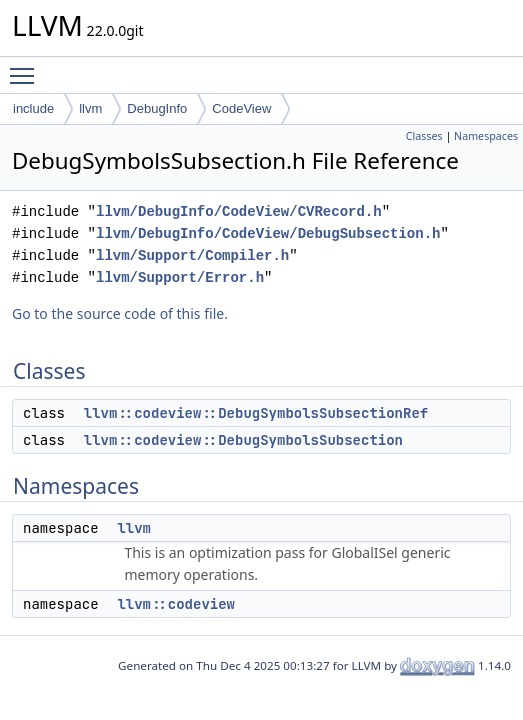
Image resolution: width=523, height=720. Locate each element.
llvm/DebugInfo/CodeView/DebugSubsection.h (268, 233)
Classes (424, 136)
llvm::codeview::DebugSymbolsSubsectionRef (256, 413)
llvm (90, 108)
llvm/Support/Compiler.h (192, 255)
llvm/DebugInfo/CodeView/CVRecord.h (239, 211)
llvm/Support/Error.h (180, 277)
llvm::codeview (176, 604)
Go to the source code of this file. (120, 313)
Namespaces (486, 136)
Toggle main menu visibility (27, 67)
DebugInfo (157, 108)
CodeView (241, 108)
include (33, 108)
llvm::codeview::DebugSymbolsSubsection (243, 440)
